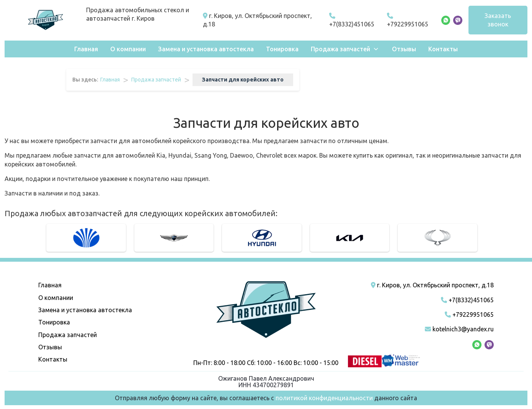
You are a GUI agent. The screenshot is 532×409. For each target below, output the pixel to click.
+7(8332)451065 (352, 20)
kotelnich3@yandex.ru (459, 329)
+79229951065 (408, 20)
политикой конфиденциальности (324, 398)
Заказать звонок (498, 20)
